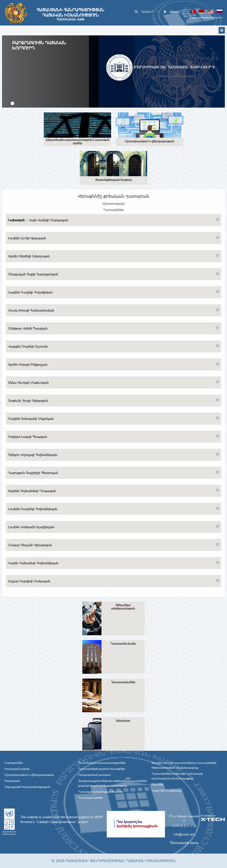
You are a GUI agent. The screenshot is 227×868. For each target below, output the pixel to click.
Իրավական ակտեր (17, 769)
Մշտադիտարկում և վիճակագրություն (29, 775)
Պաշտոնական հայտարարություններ (102, 763)
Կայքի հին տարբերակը (166, 790)
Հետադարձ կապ (184, 843)
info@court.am (184, 834)
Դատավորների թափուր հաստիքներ (102, 769)
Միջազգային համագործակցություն (28, 787)
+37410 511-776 (184, 826)
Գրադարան (12, 781)
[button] (12, 103)
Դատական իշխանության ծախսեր (101, 792)
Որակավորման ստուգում (94, 775)
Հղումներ (157, 784)
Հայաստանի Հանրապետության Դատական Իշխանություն (70, 14)
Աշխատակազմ (113, 203)
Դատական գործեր (90, 798)
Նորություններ (14, 763)
